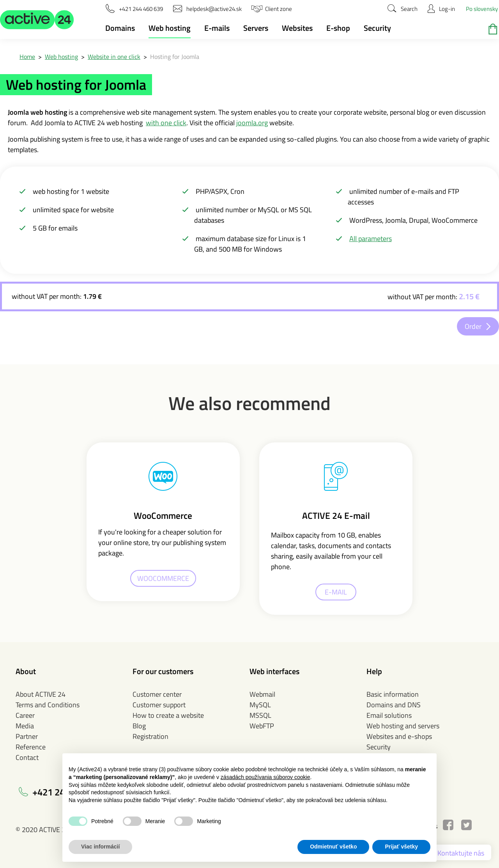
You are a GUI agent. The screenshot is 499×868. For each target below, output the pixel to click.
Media (25, 726)
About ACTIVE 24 (41, 694)
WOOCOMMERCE (163, 578)
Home (27, 57)
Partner (27, 736)
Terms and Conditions (48, 705)
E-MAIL (336, 592)
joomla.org (252, 123)
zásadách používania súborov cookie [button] (265, 777)
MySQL (260, 705)
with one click (166, 123)
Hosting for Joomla (175, 57)
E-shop (338, 28)
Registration (150, 736)
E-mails (217, 28)
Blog (139, 726)
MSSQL (260, 715)
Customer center (157, 694)
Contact (27, 757)
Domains (120, 28)
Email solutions (389, 715)
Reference (31, 747)
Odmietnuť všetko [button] (333, 847)
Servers (256, 28)
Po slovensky (482, 9)
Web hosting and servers (403, 726)
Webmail (262, 694)
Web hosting (170, 28)
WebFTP (262, 726)
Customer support (159, 705)
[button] (37, 20)
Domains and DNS (394, 705)
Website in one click (114, 57)
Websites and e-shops (399, 736)
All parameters (371, 239)
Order (473, 326)
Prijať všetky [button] (401, 847)
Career (25, 715)
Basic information (393, 694)
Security (377, 28)
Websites (297, 28)
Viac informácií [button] (100, 847)
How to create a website (168, 715)
